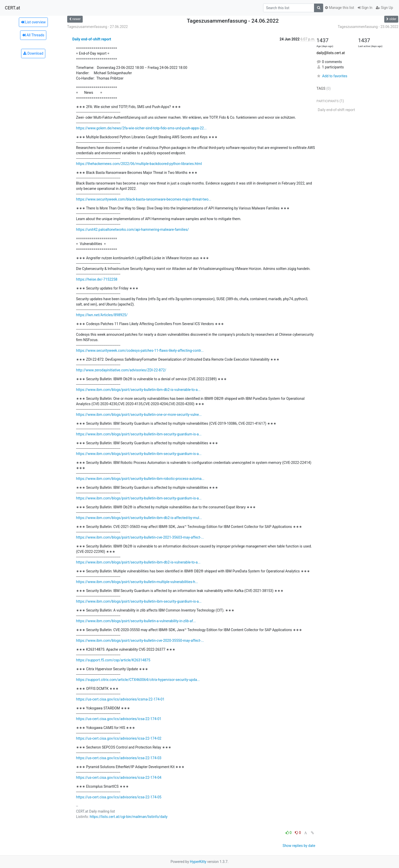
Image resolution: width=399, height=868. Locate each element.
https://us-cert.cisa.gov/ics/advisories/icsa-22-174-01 (119, 719)
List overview (33, 22)
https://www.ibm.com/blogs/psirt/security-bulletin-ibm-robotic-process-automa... (140, 479)
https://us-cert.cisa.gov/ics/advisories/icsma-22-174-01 (120, 699)
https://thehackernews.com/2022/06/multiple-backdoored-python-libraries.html (139, 164)
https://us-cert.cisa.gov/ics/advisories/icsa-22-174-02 (119, 738)
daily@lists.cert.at (331, 53)
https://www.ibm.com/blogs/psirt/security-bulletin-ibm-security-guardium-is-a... (139, 434)
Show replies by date (299, 846)
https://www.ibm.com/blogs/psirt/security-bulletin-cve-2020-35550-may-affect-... (140, 641)
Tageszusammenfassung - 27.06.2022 (97, 27)
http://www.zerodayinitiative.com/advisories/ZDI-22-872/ (121, 370)
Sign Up (384, 8)
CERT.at (12, 8)
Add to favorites (332, 76)
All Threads (33, 35)
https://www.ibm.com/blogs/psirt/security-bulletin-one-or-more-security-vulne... (139, 415)
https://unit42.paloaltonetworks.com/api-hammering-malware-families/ (132, 230)
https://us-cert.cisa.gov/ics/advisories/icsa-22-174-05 (119, 797)
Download (33, 53)
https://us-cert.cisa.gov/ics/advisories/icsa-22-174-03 (119, 758)
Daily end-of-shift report (92, 39)
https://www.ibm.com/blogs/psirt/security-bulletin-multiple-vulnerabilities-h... (137, 582)
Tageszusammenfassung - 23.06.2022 (368, 27)
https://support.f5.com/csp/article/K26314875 (113, 660)
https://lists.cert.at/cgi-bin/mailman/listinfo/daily (129, 817)
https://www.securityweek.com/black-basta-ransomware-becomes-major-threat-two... (144, 199)
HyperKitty (198, 862)
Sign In (365, 8)
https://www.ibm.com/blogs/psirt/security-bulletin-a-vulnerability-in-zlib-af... (136, 621)
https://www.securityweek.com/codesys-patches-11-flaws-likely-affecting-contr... (140, 351)
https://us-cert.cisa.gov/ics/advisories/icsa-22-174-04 (119, 778)
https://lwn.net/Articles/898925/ (102, 315)
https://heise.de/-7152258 (97, 279)
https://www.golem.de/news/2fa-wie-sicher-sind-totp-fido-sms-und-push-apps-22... (141, 128)
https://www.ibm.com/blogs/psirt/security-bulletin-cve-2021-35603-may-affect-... (140, 537)
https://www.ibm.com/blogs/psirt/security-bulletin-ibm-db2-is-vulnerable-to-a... (138, 390)
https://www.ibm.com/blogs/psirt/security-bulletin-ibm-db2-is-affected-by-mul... (139, 518)
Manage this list (339, 8)
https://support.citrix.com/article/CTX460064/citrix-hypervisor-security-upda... (138, 680)
